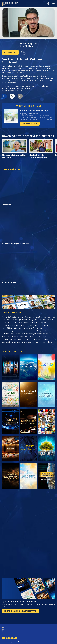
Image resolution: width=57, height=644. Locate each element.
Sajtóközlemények (9, 545)
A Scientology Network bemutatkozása (17, 523)
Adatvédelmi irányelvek (10, 638)
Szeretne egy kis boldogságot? (35, 110)
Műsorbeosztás (9, 536)
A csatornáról (7, 527)
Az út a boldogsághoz (18, 76)
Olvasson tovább (30, 124)
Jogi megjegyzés (7, 641)
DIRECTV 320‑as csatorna (11, 567)
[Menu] (54, 3)
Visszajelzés (8, 595)
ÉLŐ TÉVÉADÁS (8, 532)
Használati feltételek (8, 633)
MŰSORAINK (7, 556)
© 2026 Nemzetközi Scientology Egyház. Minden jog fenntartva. (23, 630)
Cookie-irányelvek (8, 636)
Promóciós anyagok (9, 549)
